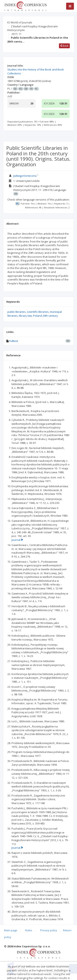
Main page (11, 930)
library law (25, 316)
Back (64, 46)
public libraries (17, 312)
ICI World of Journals (20, 22)
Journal (17, 540)
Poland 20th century (45, 316)
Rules (29, 930)
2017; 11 (16, 34)
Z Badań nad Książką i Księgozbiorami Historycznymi (32, 28)
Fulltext (14, 341)
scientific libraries (38, 312)
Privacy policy (49, 930)
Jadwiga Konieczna (25, 176)
